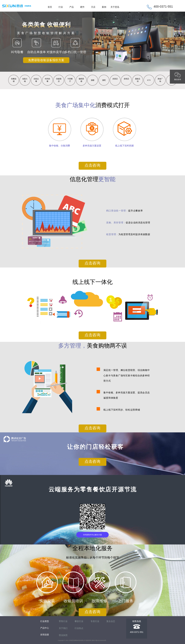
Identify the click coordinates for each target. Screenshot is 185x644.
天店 (93, 7)
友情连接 (45, 635)
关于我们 (63, 628)
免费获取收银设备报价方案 (46, 60)
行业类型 (45, 621)
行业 (61, 7)
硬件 (82, 7)
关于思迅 (115, 7)
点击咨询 (92, 165)
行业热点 (79, 628)
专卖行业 (95, 621)
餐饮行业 (79, 621)
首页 (50, 7)
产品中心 (45, 628)
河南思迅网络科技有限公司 (77, 640)
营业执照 (63, 635)
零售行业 (63, 621)
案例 (104, 7)
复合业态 (111, 621)
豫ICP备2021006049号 (99, 640)
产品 (72, 7)
